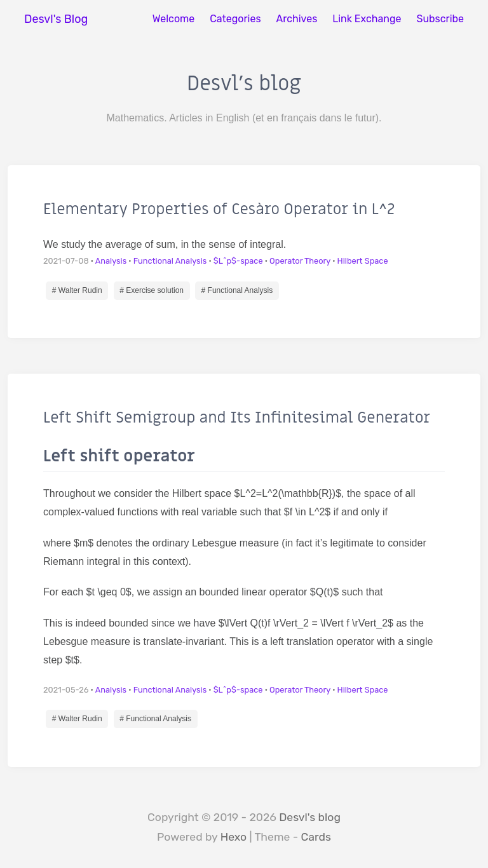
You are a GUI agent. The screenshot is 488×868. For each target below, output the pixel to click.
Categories (235, 19)
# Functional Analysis (237, 290)
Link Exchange (367, 19)
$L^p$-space (238, 261)
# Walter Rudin (77, 290)
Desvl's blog (310, 817)
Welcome (174, 19)
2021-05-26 (66, 690)
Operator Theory (300, 261)
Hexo (234, 837)
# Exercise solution (152, 290)
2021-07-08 (66, 261)
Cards (316, 837)
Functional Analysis (170, 261)
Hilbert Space (363, 261)
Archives (297, 19)
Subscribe (440, 19)
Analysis (111, 261)
